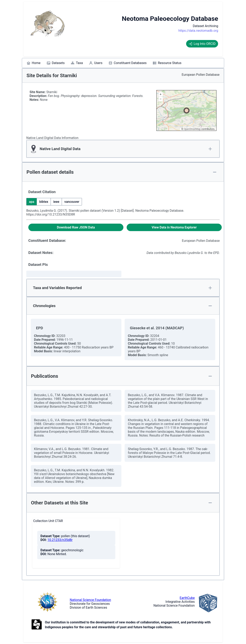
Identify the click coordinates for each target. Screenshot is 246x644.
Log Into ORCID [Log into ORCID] (202, 44)
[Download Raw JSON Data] (76, 227)
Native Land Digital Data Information (52, 138)
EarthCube (187, 598)
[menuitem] (34, 63)
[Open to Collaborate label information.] (37, 625)
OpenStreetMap (192, 129)
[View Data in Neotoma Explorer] (174, 227)
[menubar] (104, 63)
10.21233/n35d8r (60, 540)
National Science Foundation (90, 600)
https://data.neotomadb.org (198, 31)
